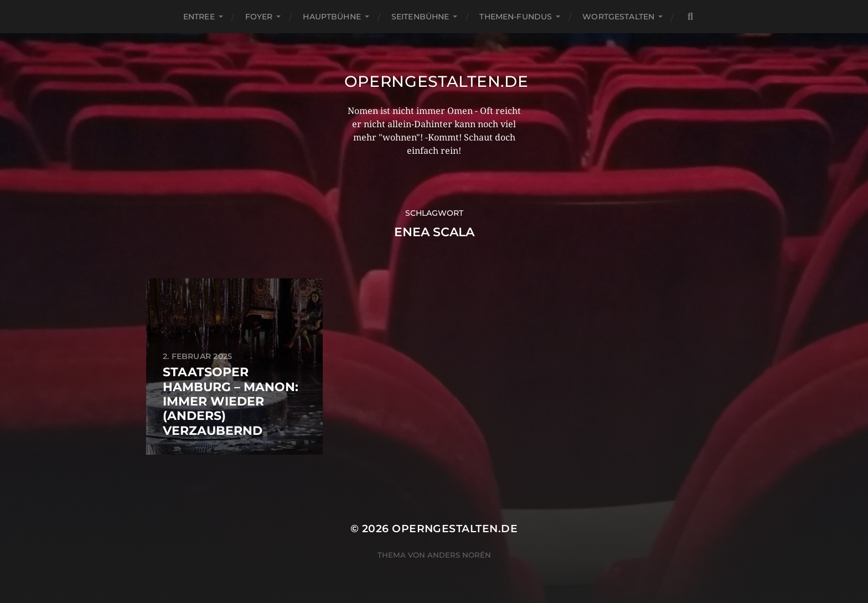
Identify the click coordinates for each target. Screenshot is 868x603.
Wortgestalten (618, 17)
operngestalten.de (436, 81)
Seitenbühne (420, 17)
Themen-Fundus (516, 17)
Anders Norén (459, 555)
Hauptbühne (332, 17)
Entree (199, 17)
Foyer (259, 17)
